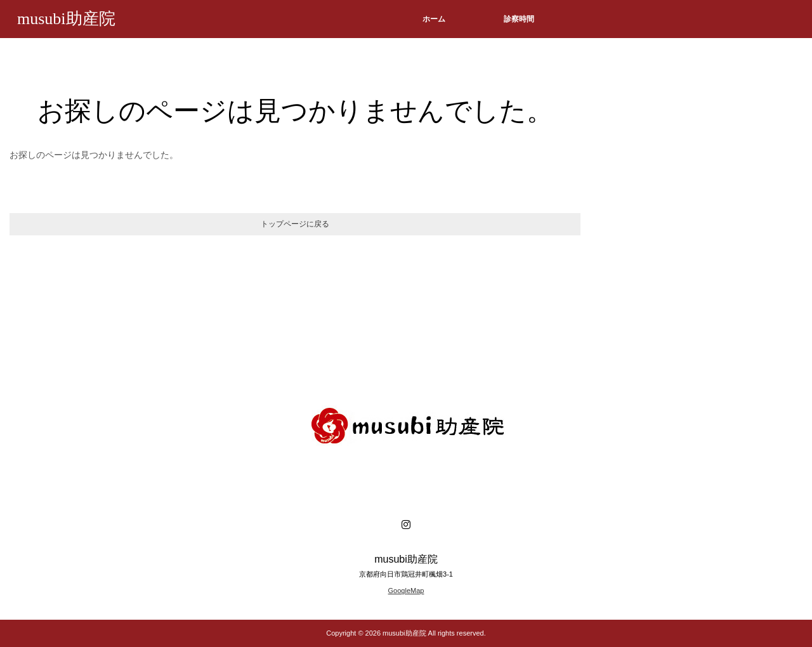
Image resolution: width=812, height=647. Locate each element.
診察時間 (519, 19)
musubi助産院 (66, 19)
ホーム (434, 19)
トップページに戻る (295, 224)
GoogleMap (406, 591)
